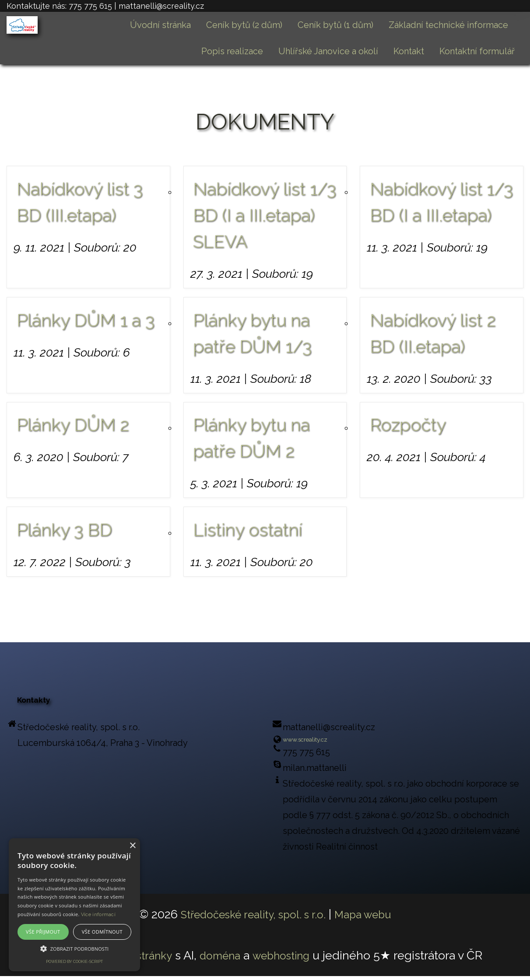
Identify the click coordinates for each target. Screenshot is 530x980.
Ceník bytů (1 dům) (335, 25)
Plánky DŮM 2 (73, 425)
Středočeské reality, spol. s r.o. (250, 918)
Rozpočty (408, 425)
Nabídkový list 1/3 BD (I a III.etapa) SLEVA (265, 215)
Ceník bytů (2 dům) (244, 25)
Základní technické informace (448, 25)
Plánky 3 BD (64, 530)
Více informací (98, 915)
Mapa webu (371, 918)
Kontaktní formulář (477, 51)
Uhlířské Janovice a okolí (328, 51)
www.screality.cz (316, 742)
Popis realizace (232, 51)
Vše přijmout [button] (43, 932)
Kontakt (409, 51)
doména (222, 959)
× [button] (132, 846)
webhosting (289, 959)
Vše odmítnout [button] (102, 932)
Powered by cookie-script (74, 962)
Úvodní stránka (160, 25)
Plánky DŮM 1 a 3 (86, 320)
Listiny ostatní (247, 530)
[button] (74, 948)
